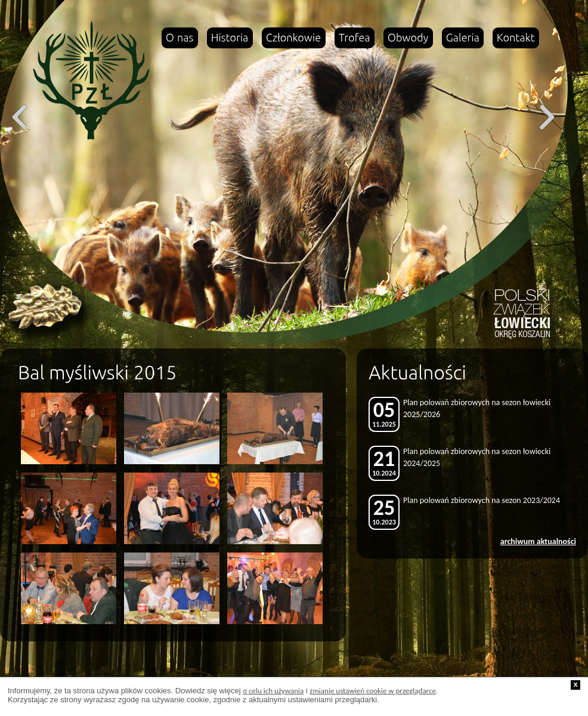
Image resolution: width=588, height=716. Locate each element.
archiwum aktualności (538, 541)
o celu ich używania (273, 691)
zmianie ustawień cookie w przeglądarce (373, 691)
